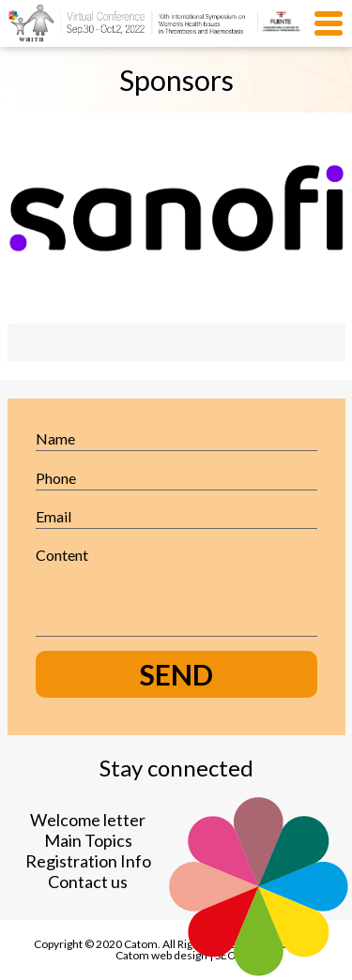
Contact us (88, 882)
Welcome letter (88, 820)
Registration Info (88, 861)
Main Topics (88, 840)
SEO (226, 955)
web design (179, 955)
